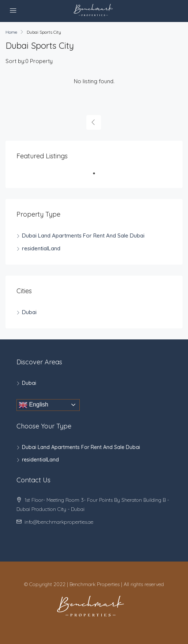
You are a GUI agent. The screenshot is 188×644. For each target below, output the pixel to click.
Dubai (29, 312)
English (33, 405)
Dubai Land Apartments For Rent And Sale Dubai (83, 235)
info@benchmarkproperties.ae (59, 522)
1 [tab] (98, 176)
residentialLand (41, 248)
